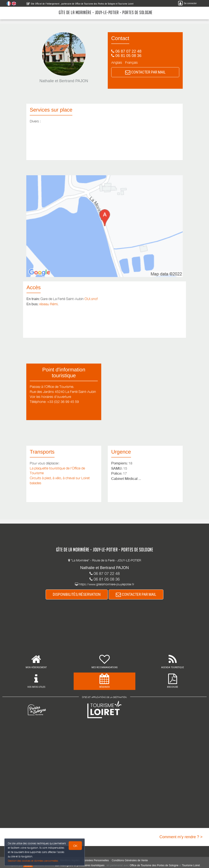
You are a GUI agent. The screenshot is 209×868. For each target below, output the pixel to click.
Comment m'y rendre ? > (181, 837)
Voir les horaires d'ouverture (50, 397)
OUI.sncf (91, 299)
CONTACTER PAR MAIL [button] (145, 72)
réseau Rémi (48, 304)
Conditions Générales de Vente (130, 860)
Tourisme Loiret (191, 865)
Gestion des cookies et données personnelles (33, 861)
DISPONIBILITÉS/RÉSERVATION (77, 594)
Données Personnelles (96, 860)
